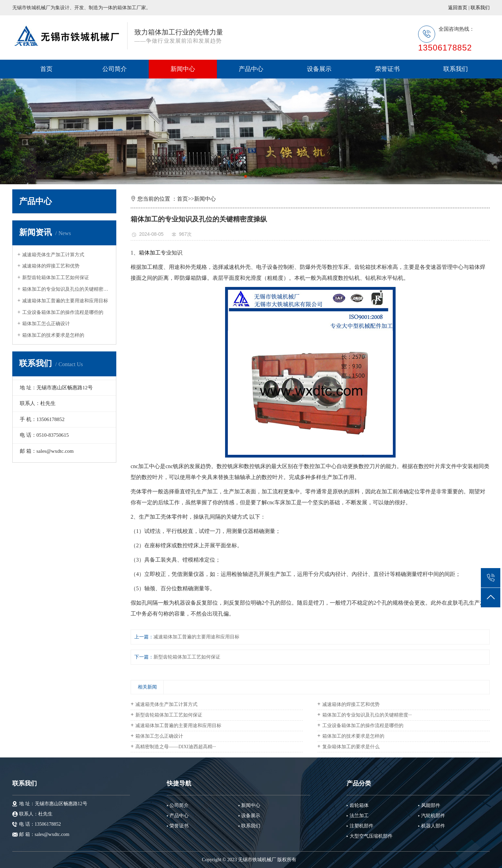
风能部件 (431, 805)
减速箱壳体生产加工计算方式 (53, 255)
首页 (46, 69)
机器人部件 (433, 826)
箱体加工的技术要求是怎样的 (53, 335)
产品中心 (251, 69)
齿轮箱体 (359, 805)
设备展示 (319, 69)
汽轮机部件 (433, 816)
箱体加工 (150, 253)
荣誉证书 (387, 69)
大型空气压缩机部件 (371, 836)
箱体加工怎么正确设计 (46, 324)
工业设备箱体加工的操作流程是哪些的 (63, 312)
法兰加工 (359, 816)
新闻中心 (183, 69)
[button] (246, 176)
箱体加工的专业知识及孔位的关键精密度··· (67, 289)
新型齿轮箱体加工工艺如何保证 (56, 278)
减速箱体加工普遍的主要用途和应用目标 (65, 301)
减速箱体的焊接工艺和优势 (51, 266)
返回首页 (458, 8)
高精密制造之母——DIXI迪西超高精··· (176, 747)
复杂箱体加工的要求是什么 (351, 747)
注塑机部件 (361, 826)
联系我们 (480, 8)
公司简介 (115, 69)
